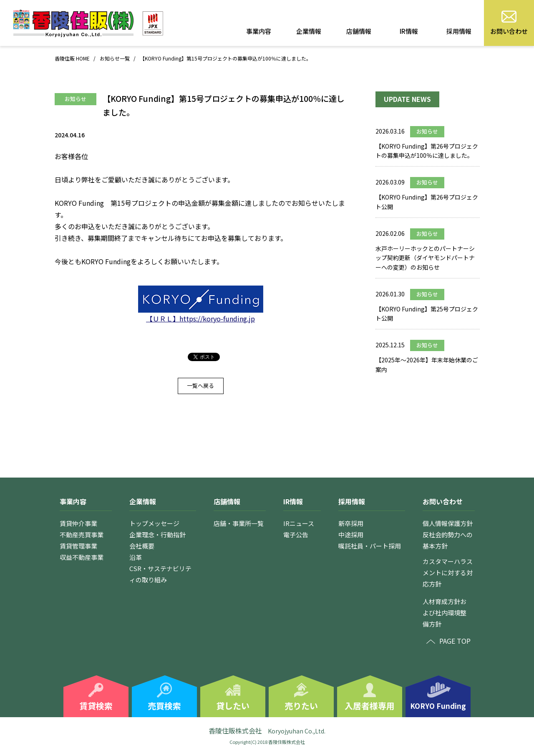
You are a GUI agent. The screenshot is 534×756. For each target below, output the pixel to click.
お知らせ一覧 (115, 58)
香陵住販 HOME (72, 58)
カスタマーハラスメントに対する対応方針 (448, 573)
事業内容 (259, 31)
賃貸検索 (96, 706)
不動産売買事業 (82, 535)
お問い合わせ (509, 31)
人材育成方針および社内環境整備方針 (445, 613)
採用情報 (459, 31)
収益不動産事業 (82, 557)
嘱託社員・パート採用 (370, 546)
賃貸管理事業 (78, 546)
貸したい (233, 706)
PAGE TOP (455, 641)
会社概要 (142, 546)
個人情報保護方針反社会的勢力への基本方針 (448, 535)
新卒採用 (351, 523)
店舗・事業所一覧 (239, 523)
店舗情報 (359, 31)
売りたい (301, 706)
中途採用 (351, 535)
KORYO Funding (438, 706)
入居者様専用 (370, 706)
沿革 (136, 557)
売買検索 (164, 706)
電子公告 (296, 535)
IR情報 (409, 31)
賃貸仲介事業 (78, 523)
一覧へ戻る (200, 386)
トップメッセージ (154, 523)
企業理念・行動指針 (157, 535)
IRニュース (299, 523)
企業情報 (309, 31)
